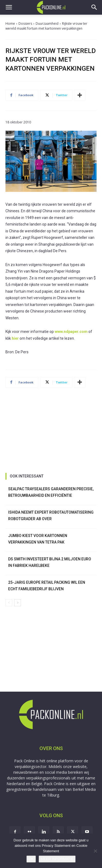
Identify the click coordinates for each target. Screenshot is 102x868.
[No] (95, 851)
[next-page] (18, 603)
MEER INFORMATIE (57, 859)
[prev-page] (9, 603)
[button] (9, 7)
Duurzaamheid (47, 24)
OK (31, 859)
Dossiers (25, 24)
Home (10, 24)
